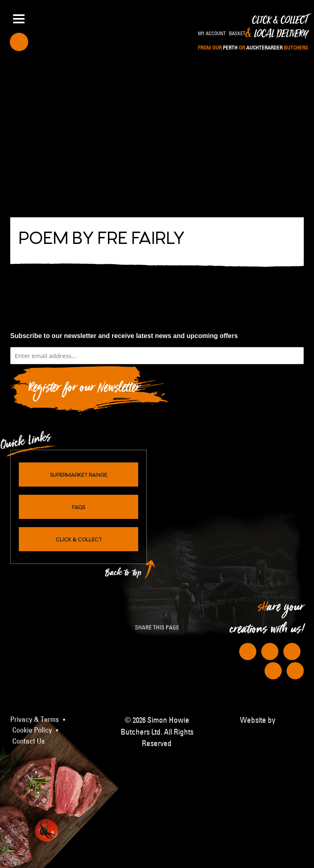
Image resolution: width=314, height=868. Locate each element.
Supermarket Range (78, 474)
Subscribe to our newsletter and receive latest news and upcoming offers (124, 336)
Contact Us (28, 741)
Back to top (123, 575)
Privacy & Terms (35, 719)
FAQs (78, 507)
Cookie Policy (32, 730)
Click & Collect (253, 33)
